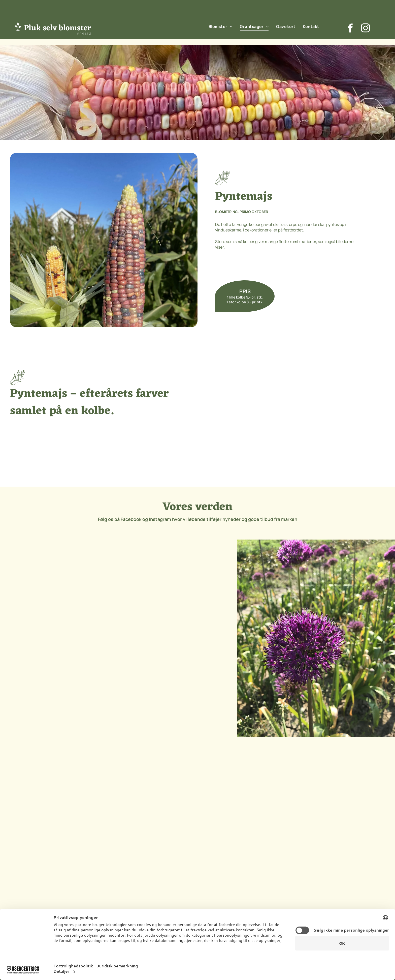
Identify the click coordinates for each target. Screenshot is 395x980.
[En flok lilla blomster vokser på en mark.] (59, 589)
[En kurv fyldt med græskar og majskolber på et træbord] (337, 414)
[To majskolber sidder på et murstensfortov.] (245, 414)
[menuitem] (220, 26)
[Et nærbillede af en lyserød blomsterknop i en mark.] (178, 589)
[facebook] (350, 29)
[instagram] (365, 29)
